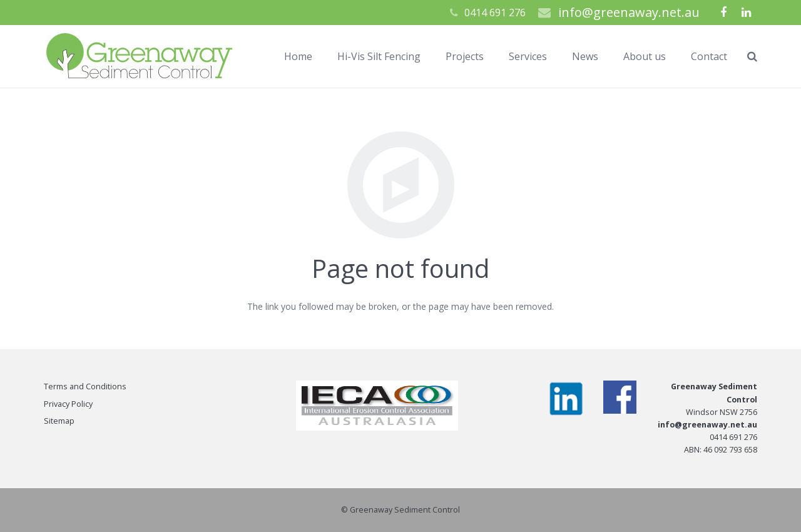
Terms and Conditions (85, 386)
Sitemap (59, 421)
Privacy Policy (68, 404)
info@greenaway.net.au (629, 12)
